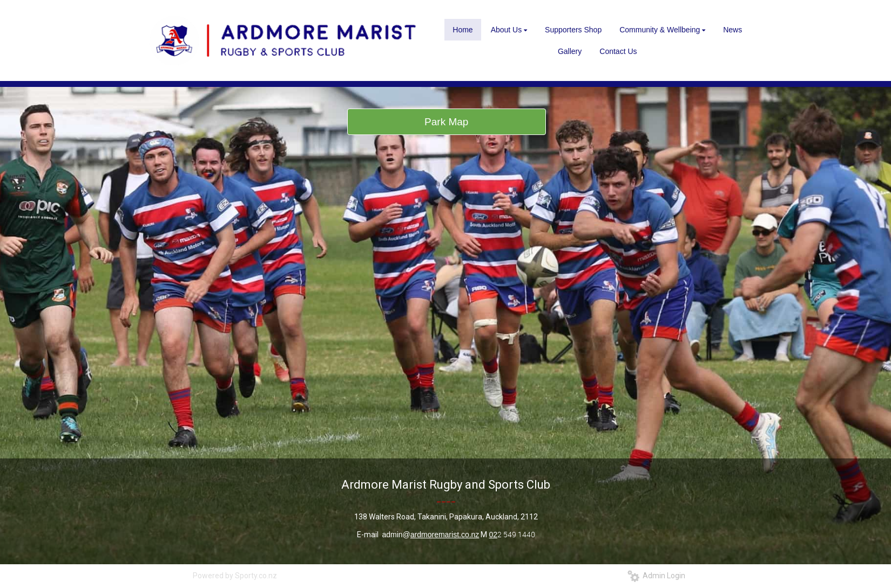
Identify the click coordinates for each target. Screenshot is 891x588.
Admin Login (656, 576)
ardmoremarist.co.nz (445, 535)
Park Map (446, 122)
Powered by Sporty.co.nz (235, 576)
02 (493, 535)
